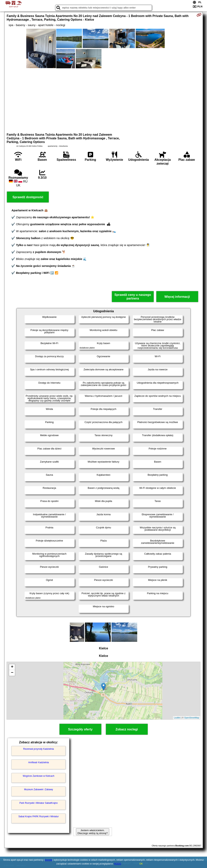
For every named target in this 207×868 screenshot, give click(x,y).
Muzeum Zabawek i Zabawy (39, 789)
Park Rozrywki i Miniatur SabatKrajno (38, 803)
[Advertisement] (104, 100)
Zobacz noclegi (127, 729)
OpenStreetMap (192, 718)
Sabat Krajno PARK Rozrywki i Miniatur (39, 816)
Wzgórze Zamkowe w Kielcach (39, 776)
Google (48, 860)
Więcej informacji (177, 297)
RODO (118, 864)
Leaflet (177, 718)
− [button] (12, 673)
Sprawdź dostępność (28, 197)
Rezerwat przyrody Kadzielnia (39, 749)
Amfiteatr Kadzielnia (39, 762)
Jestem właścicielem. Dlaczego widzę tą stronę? (93, 832)
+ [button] (12, 667)
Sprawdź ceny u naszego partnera (133, 297)
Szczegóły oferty (80, 729)
